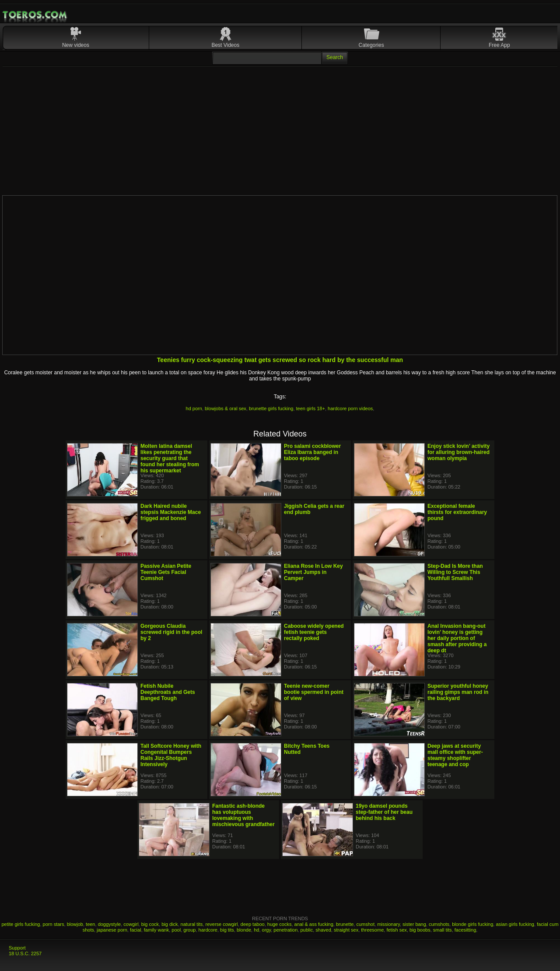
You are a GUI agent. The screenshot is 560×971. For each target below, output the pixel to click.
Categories (371, 45)
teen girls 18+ (311, 408)
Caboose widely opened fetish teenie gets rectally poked (314, 632)
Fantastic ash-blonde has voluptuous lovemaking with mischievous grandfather (243, 815)
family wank (156, 930)
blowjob (75, 924)
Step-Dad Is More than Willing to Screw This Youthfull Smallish (455, 572)
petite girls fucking (21, 924)
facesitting (465, 930)
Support (17, 948)
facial (136, 930)
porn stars (54, 924)
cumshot (365, 924)
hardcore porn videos (350, 408)
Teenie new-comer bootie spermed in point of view (314, 692)
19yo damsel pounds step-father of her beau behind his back (384, 812)
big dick (170, 924)
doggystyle (110, 924)
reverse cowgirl (221, 924)
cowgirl (131, 924)
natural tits (192, 924)
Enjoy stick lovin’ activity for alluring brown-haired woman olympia (458, 452)
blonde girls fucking (472, 924)
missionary (388, 924)
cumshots (439, 924)
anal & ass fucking (314, 924)
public (306, 930)
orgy (267, 930)
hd (256, 930)
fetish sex (396, 930)
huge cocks (280, 924)
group (189, 930)
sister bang (414, 924)
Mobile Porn (35, 15)
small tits (443, 930)
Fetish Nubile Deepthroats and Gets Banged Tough (168, 692)
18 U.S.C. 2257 (25, 953)
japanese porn (112, 930)
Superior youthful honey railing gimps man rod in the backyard (458, 692)
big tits (227, 930)
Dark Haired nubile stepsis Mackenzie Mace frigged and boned (171, 512)
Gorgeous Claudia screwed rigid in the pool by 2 (171, 632)
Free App (499, 45)
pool (176, 930)
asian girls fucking (515, 924)
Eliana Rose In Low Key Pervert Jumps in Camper (313, 572)
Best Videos (225, 45)
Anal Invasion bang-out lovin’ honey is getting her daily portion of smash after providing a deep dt (457, 638)
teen (90, 924)
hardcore (208, 930)
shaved (323, 930)
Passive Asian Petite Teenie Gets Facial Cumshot (166, 572)
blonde (244, 930)
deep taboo (253, 924)
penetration (285, 930)
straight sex (346, 930)
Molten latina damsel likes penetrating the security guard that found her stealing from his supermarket (170, 458)
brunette (345, 924)
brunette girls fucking (271, 408)
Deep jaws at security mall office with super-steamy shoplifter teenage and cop (455, 755)
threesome (372, 930)
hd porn (194, 408)
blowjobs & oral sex (226, 408)
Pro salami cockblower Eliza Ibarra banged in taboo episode (312, 452)
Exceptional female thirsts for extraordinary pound (457, 512)
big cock (150, 924)
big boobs (420, 930)
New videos (76, 45)
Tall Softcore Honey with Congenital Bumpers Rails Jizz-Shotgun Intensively (171, 755)
